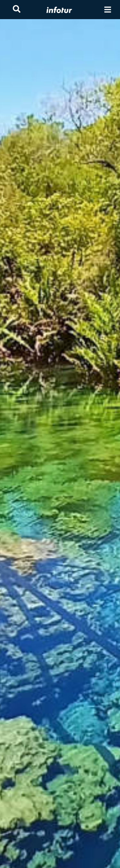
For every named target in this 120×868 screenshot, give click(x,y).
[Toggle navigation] (108, 10)
